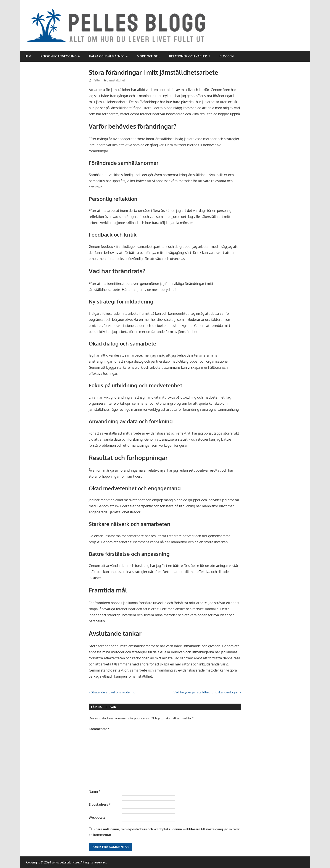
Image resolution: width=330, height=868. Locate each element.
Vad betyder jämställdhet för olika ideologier (206, 692)
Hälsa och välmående (107, 56)
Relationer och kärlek (188, 56)
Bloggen (227, 56)
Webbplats (97, 817)
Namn (95, 791)
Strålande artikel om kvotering (113, 692)
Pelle (96, 80)
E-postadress (100, 804)
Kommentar (99, 729)
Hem (28, 56)
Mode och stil (148, 56)
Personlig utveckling (59, 56)
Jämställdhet (116, 80)
